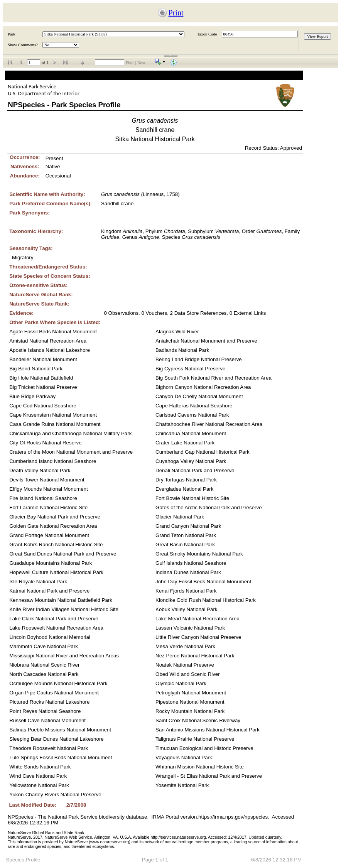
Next (141, 63)
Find (130, 63)
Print (176, 13)
